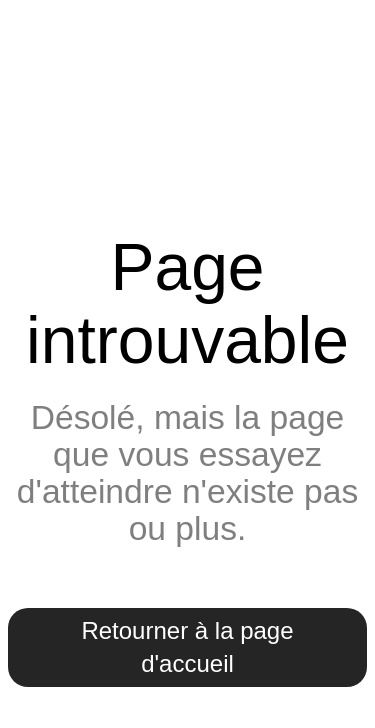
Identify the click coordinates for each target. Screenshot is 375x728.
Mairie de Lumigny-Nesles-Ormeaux (187, 113)
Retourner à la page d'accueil (187, 647)
